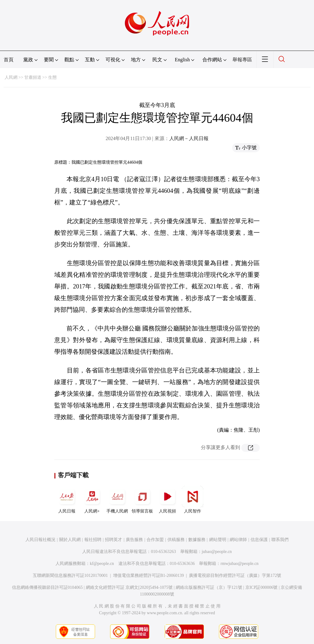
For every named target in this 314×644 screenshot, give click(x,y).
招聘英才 (113, 540)
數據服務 (197, 540)
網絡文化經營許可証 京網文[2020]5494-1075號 (129, 587)
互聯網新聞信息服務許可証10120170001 (70, 575)
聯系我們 (280, 540)
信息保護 (259, 540)
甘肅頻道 (33, 77)
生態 (52, 77)
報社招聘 (93, 540)
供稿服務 (176, 540)
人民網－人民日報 (189, 138)
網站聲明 (218, 540)
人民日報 (67, 500)
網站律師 (238, 540)
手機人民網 (117, 500)
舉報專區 (242, 60)
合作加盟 (155, 540)
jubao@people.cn (217, 552)
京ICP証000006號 (262, 587)
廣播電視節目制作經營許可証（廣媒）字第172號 (235, 575)
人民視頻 (167, 500)
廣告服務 (134, 540)
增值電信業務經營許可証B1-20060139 (149, 575)
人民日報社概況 (40, 540)
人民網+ (92, 500)
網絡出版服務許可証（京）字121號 (209, 587)
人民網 (11, 77)
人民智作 (193, 500)
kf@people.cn (102, 564)
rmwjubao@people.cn (239, 564)
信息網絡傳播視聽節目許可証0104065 (47, 587)
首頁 (9, 60)
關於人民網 (70, 540)
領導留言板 (142, 500)
